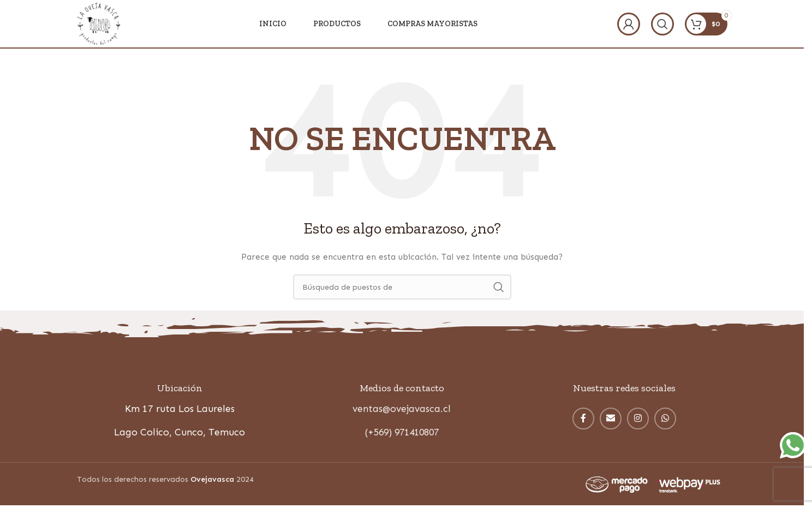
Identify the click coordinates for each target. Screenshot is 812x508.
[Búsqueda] (662, 25)
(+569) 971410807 (402, 434)
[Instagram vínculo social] (638, 420)
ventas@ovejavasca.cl (402, 410)
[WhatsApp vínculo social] (665, 420)
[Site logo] (99, 24)
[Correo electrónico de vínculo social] (611, 420)
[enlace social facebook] (583, 420)
